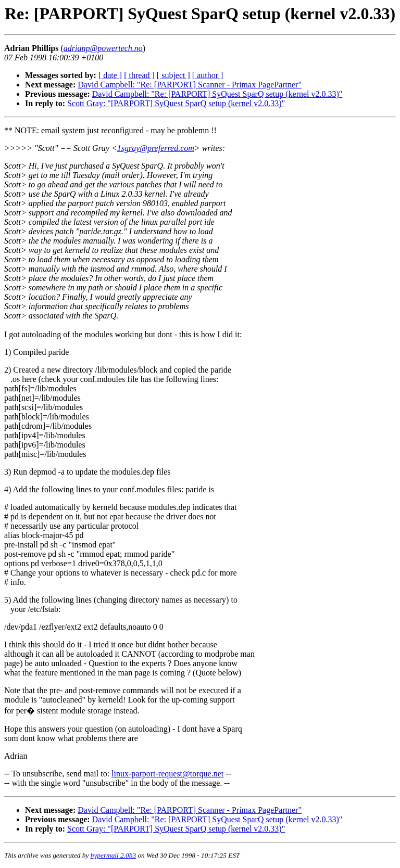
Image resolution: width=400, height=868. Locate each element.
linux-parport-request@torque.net (167, 774)
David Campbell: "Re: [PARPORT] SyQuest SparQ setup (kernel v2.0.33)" (217, 94)
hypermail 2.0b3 (113, 855)
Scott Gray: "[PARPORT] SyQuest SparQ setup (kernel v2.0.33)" (176, 103)
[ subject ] (173, 75)
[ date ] (110, 75)
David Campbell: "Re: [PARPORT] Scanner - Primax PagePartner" (190, 85)
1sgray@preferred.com (156, 148)
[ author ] (208, 75)
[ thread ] (139, 75)
